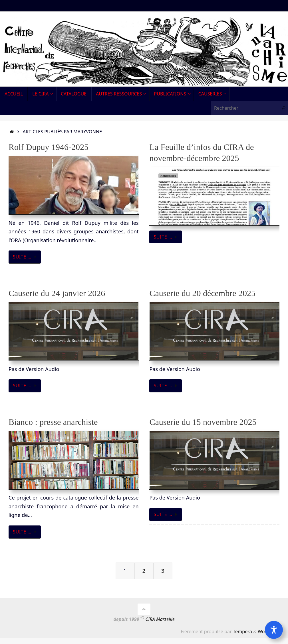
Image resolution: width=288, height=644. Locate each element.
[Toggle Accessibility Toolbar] (274, 630)
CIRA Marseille (160, 619)
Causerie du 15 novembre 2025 (203, 422)
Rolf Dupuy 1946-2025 (49, 147)
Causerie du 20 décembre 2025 (202, 293)
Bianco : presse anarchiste (53, 422)
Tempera (242, 631)
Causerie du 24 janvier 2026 (57, 293)
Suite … (26, 257)
